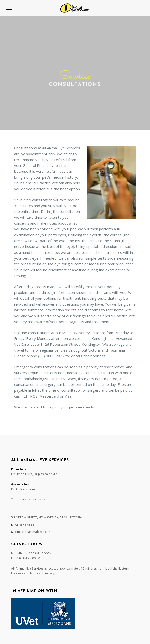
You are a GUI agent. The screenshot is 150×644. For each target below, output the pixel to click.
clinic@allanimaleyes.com (33, 532)
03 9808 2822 (25, 525)
